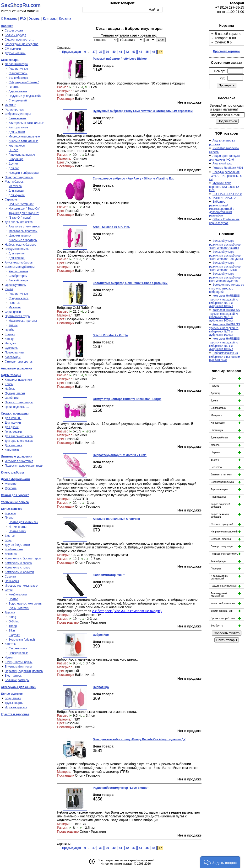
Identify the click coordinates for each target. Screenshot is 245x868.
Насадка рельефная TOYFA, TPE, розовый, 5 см (225, 176)
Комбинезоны (14, 549)
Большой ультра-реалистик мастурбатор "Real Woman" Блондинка (226, 255)
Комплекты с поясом (19, 563)
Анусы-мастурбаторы (19, 263)
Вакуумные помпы (17, 249)
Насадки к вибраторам (24, 173)
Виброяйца (16, 159)
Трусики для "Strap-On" (24, 213)
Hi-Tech (14, 150)
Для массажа (14, 445)
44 (140, 52)
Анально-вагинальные (23, 141)
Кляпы (9, 384)
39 (107, 52)
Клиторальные (18, 127)
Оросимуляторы (16, 285)
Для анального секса (19, 222)
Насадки (10, 343)
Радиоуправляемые (22, 155)
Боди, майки (13, 698)
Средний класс (19, 298)
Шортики (14, 635)
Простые (14, 303)
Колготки (11, 644)
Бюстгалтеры (14, 676)
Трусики (10, 612)
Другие (13, 164)
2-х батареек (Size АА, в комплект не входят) (127, 611)
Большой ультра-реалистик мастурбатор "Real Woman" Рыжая (225, 266)
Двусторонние (18, 91)
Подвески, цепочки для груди (24, 466)
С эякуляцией (18, 100)
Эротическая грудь (17, 316)
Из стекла (15, 186)
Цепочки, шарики (20, 236)
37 (94, 52)
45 (147, 52)
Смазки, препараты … (19, 40)
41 (121, 52)
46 (154, 52)
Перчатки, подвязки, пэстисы (24, 671)
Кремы (13, 325)
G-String (14, 621)
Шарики (10, 334)
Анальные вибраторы (23, 240)
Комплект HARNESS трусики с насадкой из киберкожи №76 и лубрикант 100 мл (224, 315)
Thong (13, 626)
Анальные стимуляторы (24, 226)
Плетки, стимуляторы (19, 402)
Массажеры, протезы (23, 321)
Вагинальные (17, 118)
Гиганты (14, 87)
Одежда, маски (15, 393)
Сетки (9, 590)
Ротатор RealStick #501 (228, 168)
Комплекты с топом (18, 568)
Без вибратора (18, 78)
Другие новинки (15, 53)
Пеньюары (12, 581)
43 (134, 52)
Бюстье (10, 536)
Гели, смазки (13, 432)
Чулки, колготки (19, 608)
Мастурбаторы (14, 182)
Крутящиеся (17, 146)
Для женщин (17, 191)
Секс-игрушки (14, 31)
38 (101, 52)
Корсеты (10, 513)
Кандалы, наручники (18, 380)
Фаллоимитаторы (16, 64)
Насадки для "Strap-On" (24, 209)
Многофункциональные (24, 137)
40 (114, 52)
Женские (11, 484)
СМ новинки (13, 49)
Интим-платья (18, 527)
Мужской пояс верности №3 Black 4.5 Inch (224, 187)
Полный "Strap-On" (21, 204)
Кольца (10, 339)
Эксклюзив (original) (22, 640)
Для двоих (12, 427)
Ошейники (12, 398)
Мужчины (15, 307)
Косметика (12, 450)
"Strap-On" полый (20, 218)
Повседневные (19, 653)
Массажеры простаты (23, 231)
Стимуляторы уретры (19, 362)
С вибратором (18, 73)
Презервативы (14, 352)
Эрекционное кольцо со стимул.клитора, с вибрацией (227, 288)
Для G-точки (17, 132)
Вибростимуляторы (18, 114)
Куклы (9, 289)
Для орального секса (19, 441)
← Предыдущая (70, 52)
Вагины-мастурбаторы (20, 267)
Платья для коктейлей (23, 522)
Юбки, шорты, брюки (19, 662)
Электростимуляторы (19, 177)
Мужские (11, 488)
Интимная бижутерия (19, 461)
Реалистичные (18, 69)
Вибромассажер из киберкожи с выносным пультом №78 (225, 357)
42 (127, 52)
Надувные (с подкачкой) (25, 96)
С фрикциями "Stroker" (24, 82)
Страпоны (11, 200)
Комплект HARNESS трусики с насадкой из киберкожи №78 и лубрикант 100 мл (224, 301)
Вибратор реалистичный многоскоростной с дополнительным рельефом (222, 209)
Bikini (12, 631)
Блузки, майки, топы (18, 667)
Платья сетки (17, 531)
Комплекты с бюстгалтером (23, 558)
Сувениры (11, 348)
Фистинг (10, 105)
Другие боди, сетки (17, 545)
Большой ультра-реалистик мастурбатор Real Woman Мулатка (225, 277)
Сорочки (10, 577)
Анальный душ (222, 163)
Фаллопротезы (15, 110)
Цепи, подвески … (17, 407)
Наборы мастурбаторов (20, 245)
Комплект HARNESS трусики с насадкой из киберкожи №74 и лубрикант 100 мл (224, 330)
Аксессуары (13, 357)
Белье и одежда (15, 35)
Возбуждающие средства (22, 44)
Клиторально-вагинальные (26, 123)
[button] (220, 862)
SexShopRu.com (21, 5)
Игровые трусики (16, 707)
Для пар (14, 168)
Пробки (10, 330)
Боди (8, 540)
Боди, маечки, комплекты (25, 604)
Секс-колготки (18, 648)
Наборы (10, 389)
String (12, 617)
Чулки (9, 658)
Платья (10, 518)
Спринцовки (13, 312)
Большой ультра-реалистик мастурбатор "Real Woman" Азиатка (225, 244)
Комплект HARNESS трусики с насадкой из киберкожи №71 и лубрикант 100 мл (224, 344)
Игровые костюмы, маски (22, 586)
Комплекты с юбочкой (19, 572)
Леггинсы (11, 554)
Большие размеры (17, 680)
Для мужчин (17, 195)
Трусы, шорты (14, 703)
